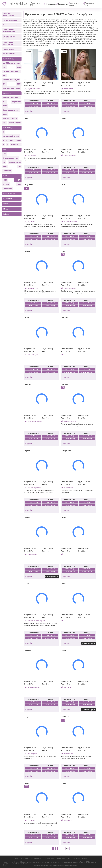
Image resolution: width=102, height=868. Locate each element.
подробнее (29, 111)
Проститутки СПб (35, 4)
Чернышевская (70, 155)
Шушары (68, 687)
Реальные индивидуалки (8, 15)
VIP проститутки (9, 54)
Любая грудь (16, 145)
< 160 (5, 180)
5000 (19, 84)
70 (4, 162)
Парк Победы (33, 355)
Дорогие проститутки (11, 80)
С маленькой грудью (11, 136)
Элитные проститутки (11, 88)
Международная (34, 687)
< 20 (4, 102)
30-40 (5, 114)
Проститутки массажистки (8, 43)
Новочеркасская (70, 421)
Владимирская (33, 288)
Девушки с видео (74, 4)
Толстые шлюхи (15, 162)
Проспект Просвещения (36, 621)
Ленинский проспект (35, 421)
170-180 (6, 184)
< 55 (4, 154)
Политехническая (71, 222)
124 (67, 849)
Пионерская (69, 488)
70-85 (5, 166)
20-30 (5, 106)
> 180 (19, 184)
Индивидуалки (51, 4)
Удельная (31, 222)
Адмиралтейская (34, 89)
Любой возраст (15, 123)
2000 (5, 67)
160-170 (18, 180)
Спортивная (68, 89)
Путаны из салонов (10, 20)
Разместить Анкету (89, 4)
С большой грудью (13, 140)
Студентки (16, 102)
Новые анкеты (9, 49)
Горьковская (32, 554)
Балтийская (32, 155)
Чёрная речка (33, 754)
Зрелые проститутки (11, 110)
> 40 (4, 123)
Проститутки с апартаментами (9, 30)
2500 (19, 67)
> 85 (19, 166)
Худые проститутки (10, 158)
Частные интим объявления (9, 37)
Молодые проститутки (12, 98)
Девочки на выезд (10, 25)
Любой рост (7, 188)
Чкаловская (69, 754)
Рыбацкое (68, 820)
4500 (5, 84)
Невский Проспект (34, 488)
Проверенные (63, 4)
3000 (5, 76)
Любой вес (7, 171)
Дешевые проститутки (12, 71)
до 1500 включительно (12, 63)
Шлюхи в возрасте (10, 118)
